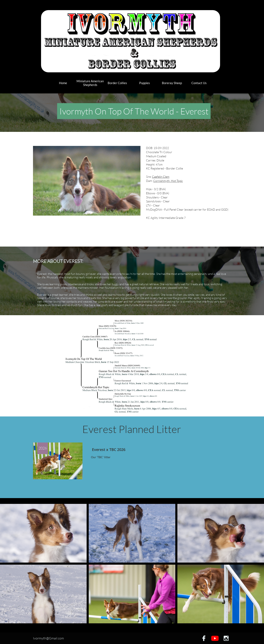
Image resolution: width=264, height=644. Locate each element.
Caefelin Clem (161, 177)
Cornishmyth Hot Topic (168, 181)
